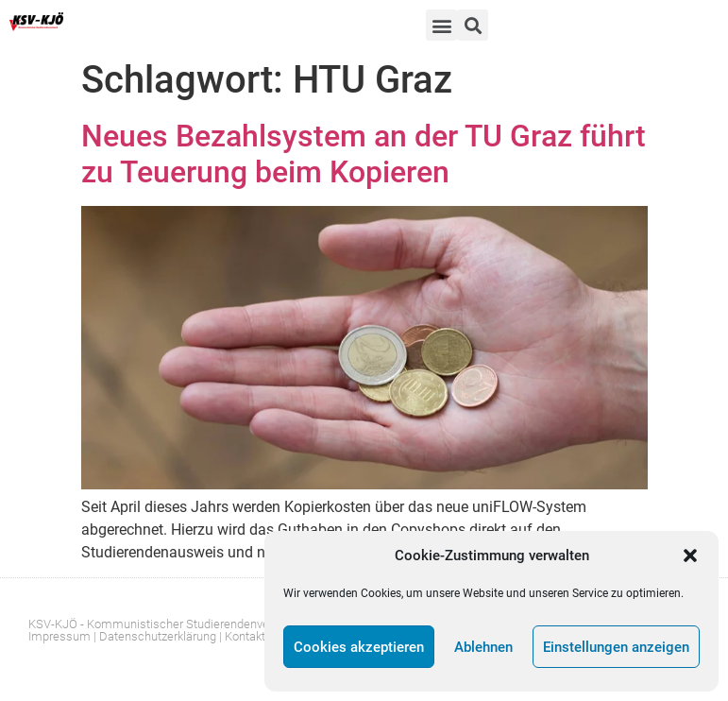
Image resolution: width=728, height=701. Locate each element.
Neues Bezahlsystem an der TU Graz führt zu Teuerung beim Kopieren (364, 154)
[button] (690, 556)
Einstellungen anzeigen (616, 647)
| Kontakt (242, 636)
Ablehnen (483, 647)
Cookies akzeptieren (359, 647)
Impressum (59, 636)
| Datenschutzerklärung (155, 636)
